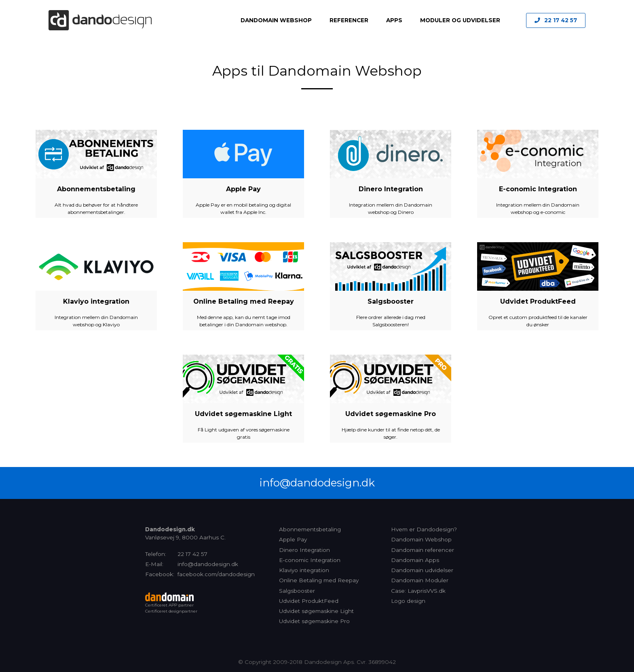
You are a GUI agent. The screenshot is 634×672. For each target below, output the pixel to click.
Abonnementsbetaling (96, 189)
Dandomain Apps (415, 560)
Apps (394, 20)
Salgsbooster (391, 301)
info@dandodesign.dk (317, 483)
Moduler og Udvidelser (460, 20)
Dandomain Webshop (276, 20)
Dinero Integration (391, 189)
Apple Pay (243, 189)
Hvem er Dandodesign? (424, 529)
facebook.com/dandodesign (216, 574)
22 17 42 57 (561, 20)
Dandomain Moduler (420, 580)
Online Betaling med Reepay (244, 301)
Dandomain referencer (423, 550)
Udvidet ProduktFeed (538, 301)
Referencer (349, 20)
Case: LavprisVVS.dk (418, 591)
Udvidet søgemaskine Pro (391, 414)
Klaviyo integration (96, 301)
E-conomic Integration (538, 189)
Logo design (408, 601)
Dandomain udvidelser (422, 570)
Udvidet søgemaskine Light (243, 414)
